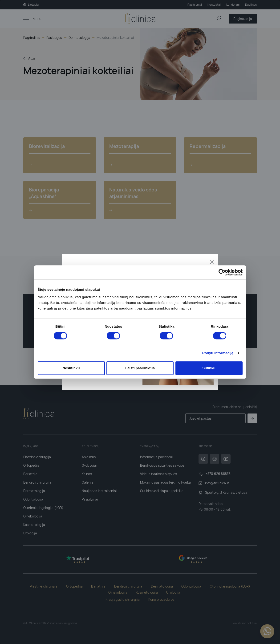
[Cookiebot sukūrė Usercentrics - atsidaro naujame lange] (222, 272)
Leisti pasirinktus (140, 368)
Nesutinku (71, 368)
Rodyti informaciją (218, 353)
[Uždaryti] (212, 262)
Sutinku (209, 368)
